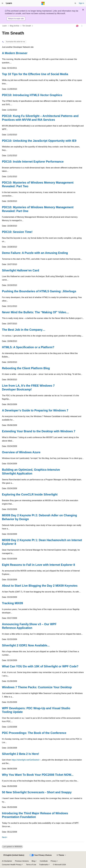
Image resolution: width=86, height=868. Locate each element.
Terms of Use (31, 865)
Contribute (44, 861)
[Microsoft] (43, 3)
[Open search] (75, 3)
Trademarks (44, 865)
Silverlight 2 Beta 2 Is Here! (21, 754)
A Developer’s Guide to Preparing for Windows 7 (35, 410)
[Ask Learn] (77, 26)
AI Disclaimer (7, 861)
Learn (5, 26)
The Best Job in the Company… (24, 330)
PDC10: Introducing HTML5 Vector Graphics (32, 95)
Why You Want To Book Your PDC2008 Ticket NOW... (38, 775)
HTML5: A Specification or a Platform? (28, 347)
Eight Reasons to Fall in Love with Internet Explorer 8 (38, 565)
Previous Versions (22, 861)
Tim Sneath (27, 26)
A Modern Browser (15, 53)
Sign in (81, 3)
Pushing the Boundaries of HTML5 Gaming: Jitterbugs (39, 291)
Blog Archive (15, 26)
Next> (5, 837)
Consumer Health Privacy (12, 865)
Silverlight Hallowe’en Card (21, 270)
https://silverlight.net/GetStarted (25, 760)
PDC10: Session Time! (17, 232)
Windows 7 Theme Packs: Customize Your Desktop (37, 687)
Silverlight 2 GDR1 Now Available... (26, 645)
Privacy (53, 861)
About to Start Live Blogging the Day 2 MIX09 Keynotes (40, 586)
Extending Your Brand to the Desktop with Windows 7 (39, 431)
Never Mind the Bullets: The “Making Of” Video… (35, 312)
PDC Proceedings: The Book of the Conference (34, 733)
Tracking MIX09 (12, 603)
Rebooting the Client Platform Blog (26, 368)
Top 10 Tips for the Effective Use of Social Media (35, 74)
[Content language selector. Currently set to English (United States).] (14, 855)
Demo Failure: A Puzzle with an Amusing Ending (35, 253)
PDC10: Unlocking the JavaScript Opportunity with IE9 (39, 141)
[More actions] (82, 26)
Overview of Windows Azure (21, 452)
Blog (33, 861)
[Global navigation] (2, 3)
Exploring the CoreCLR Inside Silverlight (30, 494)
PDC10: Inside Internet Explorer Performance (33, 162)
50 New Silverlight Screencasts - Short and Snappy (37, 792)
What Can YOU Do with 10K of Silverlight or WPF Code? (40, 666)
